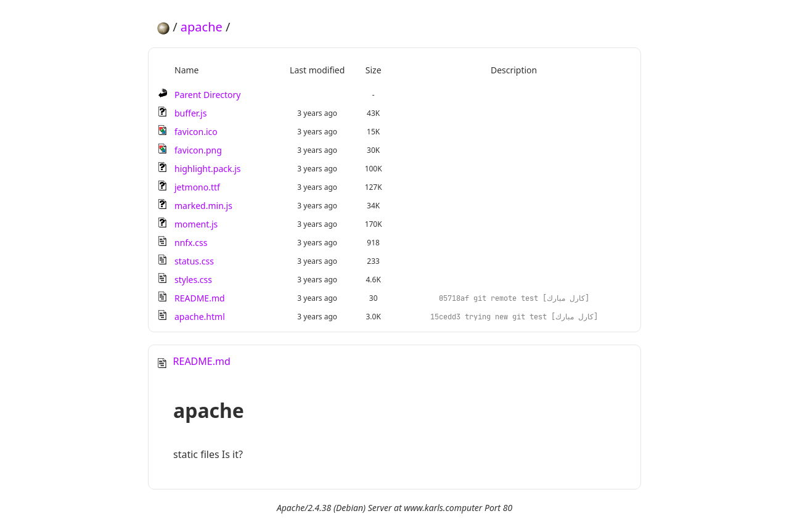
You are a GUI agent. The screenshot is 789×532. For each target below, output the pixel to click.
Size (374, 70)
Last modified (317, 70)
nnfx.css (191, 243)
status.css (194, 261)
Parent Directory (207, 95)
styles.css (193, 280)
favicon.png (198, 150)
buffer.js (190, 113)
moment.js (196, 224)
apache (202, 27)
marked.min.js (203, 206)
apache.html (200, 317)
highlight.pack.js (208, 169)
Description (514, 70)
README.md (200, 298)
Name (186, 70)
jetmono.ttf (197, 187)
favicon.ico (196, 132)
